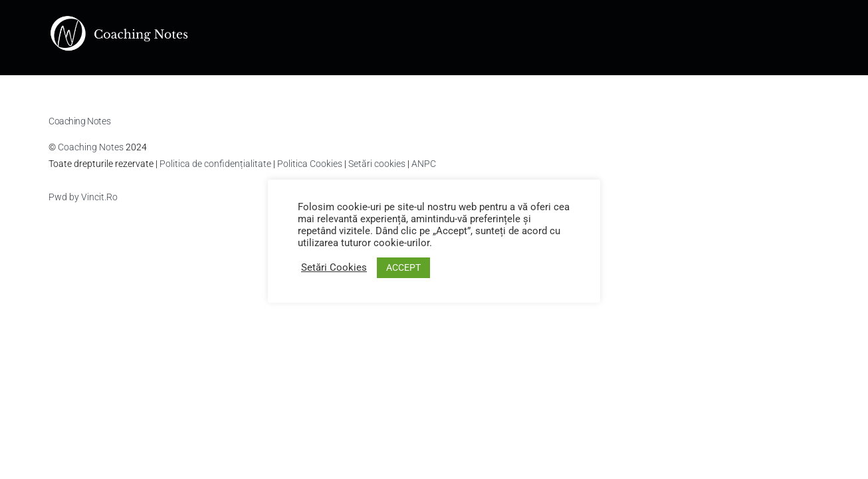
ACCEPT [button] (403, 267)
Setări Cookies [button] (334, 267)
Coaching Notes (91, 147)
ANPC (424, 164)
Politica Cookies (310, 164)
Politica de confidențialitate (215, 164)
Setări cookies (377, 164)
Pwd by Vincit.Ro (83, 197)
